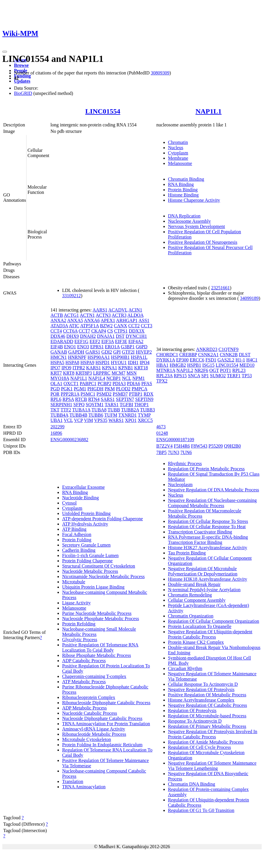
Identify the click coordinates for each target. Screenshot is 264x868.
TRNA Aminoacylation (84, 787)
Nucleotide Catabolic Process (90, 713)
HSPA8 (72, 362)
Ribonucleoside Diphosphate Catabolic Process (106, 703)
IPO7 (55, 368)
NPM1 (139, 378)
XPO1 (131, 420)
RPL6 (56, 399)
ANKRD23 (207, 349)
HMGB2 (178, 365)
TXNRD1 (128, 415)
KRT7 (56, 373)
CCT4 (56, 331)
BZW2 (106, 326)
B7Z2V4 (165, 446)
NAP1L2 (185, 370)
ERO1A (112, 347)
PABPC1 (88, 383)
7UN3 (173, 452)
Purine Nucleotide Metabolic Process (97, 613)
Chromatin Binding (186, 179)
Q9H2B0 (232, 446)
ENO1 (70, 347)
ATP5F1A (90, 326)
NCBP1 (113, 378)
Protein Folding (77, 540)
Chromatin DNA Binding (192, 784)
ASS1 (144, 320)
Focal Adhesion (77, 534)
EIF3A (108, 341)
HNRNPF (77, 357)
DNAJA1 (106, 336)
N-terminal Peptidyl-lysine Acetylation (204, 590)
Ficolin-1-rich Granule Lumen (90, 555)
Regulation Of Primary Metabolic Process (207, 726)
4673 (161, 427)
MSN (132, 373)
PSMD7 (120, 394)
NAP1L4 (97, 378)
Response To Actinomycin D (195, 721)
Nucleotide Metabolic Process (90, 571)
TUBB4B (78, 415)
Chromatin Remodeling (190, 595)
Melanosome (180, 163)
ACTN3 (103, 315)
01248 (162, 433)
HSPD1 (103, 362)
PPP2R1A (70, 394)
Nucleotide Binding (81, 498)
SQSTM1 (95, 405)
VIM (89, 420)
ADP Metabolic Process (84, 708)
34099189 (249, 298)
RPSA (68, 399)
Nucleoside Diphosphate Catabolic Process (102, 718)
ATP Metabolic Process (84, 682)
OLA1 (56, 383)
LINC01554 (103, 111)
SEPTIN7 (125, 399)
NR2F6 (201, 370)
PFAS (147, 383)
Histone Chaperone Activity (194, 200)
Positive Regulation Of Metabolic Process (207, 695)
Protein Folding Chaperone (87, 561)
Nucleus (176, 148)
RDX (148, 394)
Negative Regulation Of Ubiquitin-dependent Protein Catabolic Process (210, 634)
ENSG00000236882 (69, 440)
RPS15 (180, 376)
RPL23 (239, 370)
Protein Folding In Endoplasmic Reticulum (102, 745)
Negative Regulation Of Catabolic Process (208, 705)
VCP (79, 420)
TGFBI (126, 405)
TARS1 (112, 405)
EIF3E (121, 341)
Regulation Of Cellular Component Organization (214, 621)
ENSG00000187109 (175, 440)
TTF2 (66, 410)
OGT (214, 370)
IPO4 (145, 362)
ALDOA (136, 315)
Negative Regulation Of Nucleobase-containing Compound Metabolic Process (212, 503)
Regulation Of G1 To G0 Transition (201, 810)
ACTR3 (119, 315)
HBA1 (162, 365)
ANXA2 (58, 320)
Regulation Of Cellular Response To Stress (208, 521)
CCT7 (84, 331)
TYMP (144, 415)
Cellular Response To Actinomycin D (203, 684)
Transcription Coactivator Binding (200, 532)
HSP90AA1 (99, 357)
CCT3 (147, 326)
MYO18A (60, 378)
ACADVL (118, 310)
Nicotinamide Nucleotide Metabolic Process (103, 576)
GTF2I (128, 352)
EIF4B (57, 347)
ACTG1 (71, 315)
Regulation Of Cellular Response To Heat (207, 527)
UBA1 (57, 420)
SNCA (194, 376)
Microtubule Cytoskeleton (87, 739)
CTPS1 (121, 331)
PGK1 (67, 389)
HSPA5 (57, 362)
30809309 (160, 73)
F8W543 (199, 446)
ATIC (74, 326)
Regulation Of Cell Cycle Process (200, 747)
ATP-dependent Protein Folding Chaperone (103, 519)
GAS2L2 (226, 360)
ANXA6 (92, 320)
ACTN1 (87, 315)
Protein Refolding (79, 624)
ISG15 (209, 365)
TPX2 (162, 381)
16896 (56, 433)
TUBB (114, 410)
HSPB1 (194, 365)
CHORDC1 (167, 355)
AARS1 (100, 310)
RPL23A (165, 376)
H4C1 (252, 360)
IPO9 (67, 368)
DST (120, 336)
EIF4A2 (136, 341)
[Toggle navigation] (5, 52)
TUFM (111, 415)
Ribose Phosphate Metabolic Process (97, 655)
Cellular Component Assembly (197, 600)
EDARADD (62, 341)
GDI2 (107, 352)
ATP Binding (74, 529)
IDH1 (133, 362)
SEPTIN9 (144, 399)
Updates (22, 81)
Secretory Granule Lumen (86, 545)
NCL (126, 378)
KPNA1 (110, 368)
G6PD (141, 347)
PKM (110, 389)
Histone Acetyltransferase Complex (201, 700)
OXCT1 (71, 383)
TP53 (247, 376)
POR (55, 394)
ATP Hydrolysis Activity (85, 524)
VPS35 (101, 420)
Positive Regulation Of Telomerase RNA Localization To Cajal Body (100, 647)
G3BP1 (128, 347)
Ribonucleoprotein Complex (89, 697)
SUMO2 (218, 376)
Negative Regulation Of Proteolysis (201, 689)
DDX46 (58, 336)
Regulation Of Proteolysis (192, 710)
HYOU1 (119, 362)
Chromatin (178, 142)
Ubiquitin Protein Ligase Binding (93, 587)
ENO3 (83, 347)
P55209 (216, 446)
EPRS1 (97, 347)
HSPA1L (139, 357)
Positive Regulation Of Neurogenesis (203, 242)
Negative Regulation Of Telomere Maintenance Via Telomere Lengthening (212, 766)
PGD (55, 389)
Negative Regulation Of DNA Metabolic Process (214, 490)
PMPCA (139, 389)
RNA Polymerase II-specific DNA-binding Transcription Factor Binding (208, 540)
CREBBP (188, 355)
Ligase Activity (76, 603)
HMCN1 (59, 357)
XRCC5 (145, 420)
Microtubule (74, 582)
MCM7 (119, 373)
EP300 (182, 360)
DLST (245, 355)
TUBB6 (96, 415)
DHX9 (73, 336)
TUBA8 (99, 410)
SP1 (205, 376)
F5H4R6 (182, 446)
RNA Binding (181, 184)
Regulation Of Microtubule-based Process (207, 716)
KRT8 (69, 373)
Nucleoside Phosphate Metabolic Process (101, 619)
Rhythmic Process (185, 463)
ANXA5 (75, 320)
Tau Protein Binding (187, 553)
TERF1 (234, 376)
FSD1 (211, 360)
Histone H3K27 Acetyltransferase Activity (208, 548)
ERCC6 (197, 360)
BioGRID (23, 93)
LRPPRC (102, 373)
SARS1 (108, 399)
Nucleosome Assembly (189, 221)
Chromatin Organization (191, 616)
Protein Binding (183, 190)
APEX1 (108, 320)
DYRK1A (166, 360)
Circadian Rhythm (185, 668)
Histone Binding (183, 195)
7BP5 (162, 452)
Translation (73, 781)
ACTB (57, 315)
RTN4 (94, 399)
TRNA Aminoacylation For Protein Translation (106, 724)
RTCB (81, 399)
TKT (55, 410)
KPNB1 (126, 368)
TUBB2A (130, 410)
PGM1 (80, 389)
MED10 (247, 365)
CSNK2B (229, 355)
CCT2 (134, 326)
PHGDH (96, 389)
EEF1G (81, 341)
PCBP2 (105, 383)
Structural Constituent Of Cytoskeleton (99, 566)
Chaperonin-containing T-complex (94, 676)
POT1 (225, 370)
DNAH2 (88, 336)
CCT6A (70, 331)
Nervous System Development (197, 226)
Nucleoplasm (180, 485)
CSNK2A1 (208, 355)
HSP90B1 (120, 357)
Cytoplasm (178, 153)
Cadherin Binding (79, 550)
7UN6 (186, 452)
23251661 (221, 288)
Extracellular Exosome (83, 487)
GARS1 (93, 352)
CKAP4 (99, 331)
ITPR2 (79, 368)
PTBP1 (136, 394)
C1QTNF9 (228, 349)
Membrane (178, 158)
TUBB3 (147, 410)
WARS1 (116, 420)
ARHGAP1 (127, 320)
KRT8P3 (84, 373)
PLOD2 (123, 389)
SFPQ (79, 405)
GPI (117, 352)
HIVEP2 (144, 352)
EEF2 (95, 341)
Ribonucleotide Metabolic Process (94, 734)
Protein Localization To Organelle (200, 626)
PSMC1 (88, 394)
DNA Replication (184, 216)
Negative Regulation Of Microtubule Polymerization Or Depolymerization (203, 571)
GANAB (59, 352)
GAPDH (76, 352)
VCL (68, 420)
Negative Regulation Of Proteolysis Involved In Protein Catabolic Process (213, 734)
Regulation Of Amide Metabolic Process (206, 742)
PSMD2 (104, 394)
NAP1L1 (208, 111)
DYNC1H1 (136, 336)
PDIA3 (119, 383)
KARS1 (93, 368)
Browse (21, 65)
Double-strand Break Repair (194, 584)
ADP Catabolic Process (84, 661)
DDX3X (137, 331)
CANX (120, 326)
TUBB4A (59, 415)
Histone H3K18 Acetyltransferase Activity (208, 579)
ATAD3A (59, 326)
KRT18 (141, 368)
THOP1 (141, 405)
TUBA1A (81, 410)
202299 (57, 427)
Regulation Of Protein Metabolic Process (206, 469)
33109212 (71, 296)
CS (110, 331)
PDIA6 (133, 383)
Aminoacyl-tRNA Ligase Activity (94, 729)
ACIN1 (135, 310)
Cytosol (69, 503)
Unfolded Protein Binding (86, 513)
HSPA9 (87, 362)
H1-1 (240, 360)
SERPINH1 (61, 405)
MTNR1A (166, 370)
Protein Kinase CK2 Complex (196, 642)
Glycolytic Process (80, 640)
